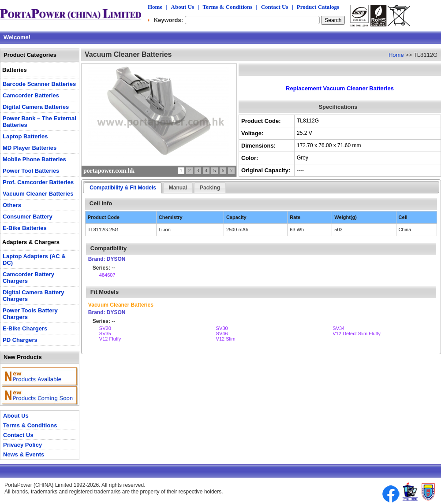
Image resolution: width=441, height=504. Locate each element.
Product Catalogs (318, 7)
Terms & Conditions (227, 7)
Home (155, 7)
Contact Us (275, 7)
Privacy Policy (22, 445)
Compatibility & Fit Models (123, 188)
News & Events (24, 454)
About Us (183, 7)
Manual (178, 188)
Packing (210, 188)
